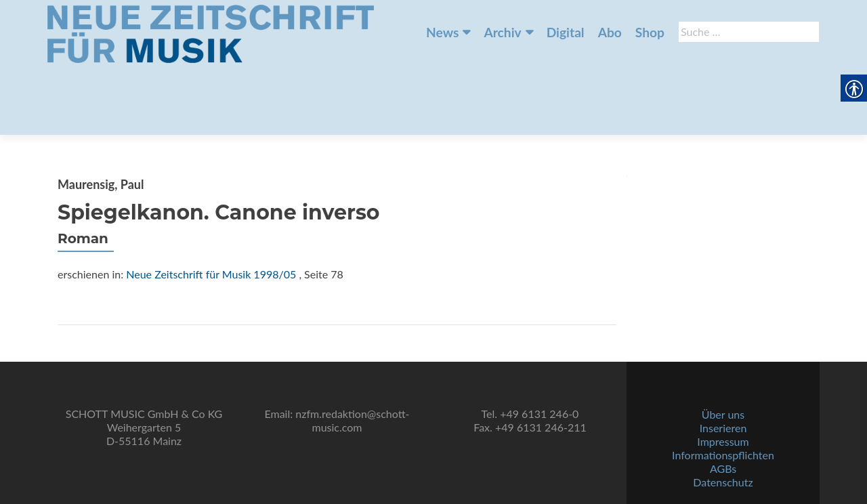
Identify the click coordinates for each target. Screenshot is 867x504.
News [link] (442, 32)
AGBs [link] (723, 454)
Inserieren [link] (723, 413)
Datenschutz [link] (723, 467)
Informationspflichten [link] (723, 440)
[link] (211, 33)
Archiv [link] (502, 32)
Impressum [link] (723, 426)
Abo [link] (610, 32)
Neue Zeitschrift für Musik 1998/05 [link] (211, 207)
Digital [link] (566, 32)
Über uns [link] (723, 399)
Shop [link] (650, 32)
